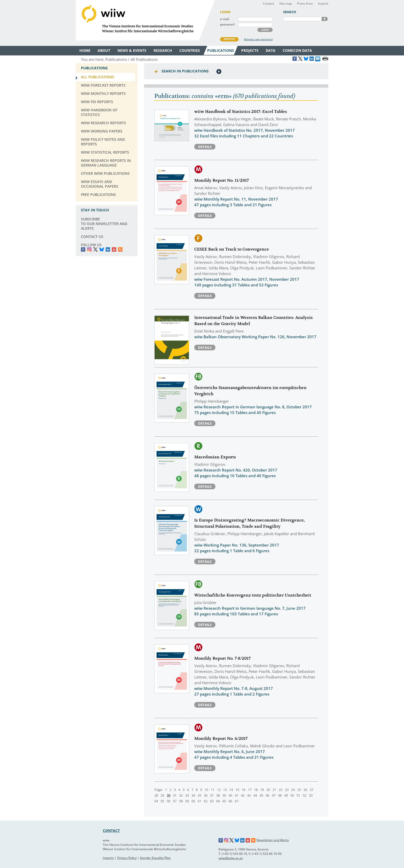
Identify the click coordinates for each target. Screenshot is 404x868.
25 (299, 790)
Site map (286, 3)
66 (230, 801)
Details (205, 147)
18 (256, 790)
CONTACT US (92, 237)
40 (230, 795)
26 (305, 790)
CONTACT (111, 830)
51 (298, 795)
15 (237, 790)
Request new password (258, 39)
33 (187, 795)
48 (280, 795)
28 (156, 795)
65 (224, 801)
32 (181, 795)
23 (287, 790)
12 (219, 790)
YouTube (114, 249)
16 (243, 790)
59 (187, 801)
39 (224, 795)
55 (162, 801)
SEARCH (325, 19)
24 (293, 790)
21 (274, 790)
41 (237, 795)
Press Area (305, 3)
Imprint (323, 3)
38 (218, 795)
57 (175, 801)
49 (286, 795)
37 (212, 795)
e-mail (225, 19)
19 (262, 790)
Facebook (83, 249)
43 (249, 795)
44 (255, 795)
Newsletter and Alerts (273, 840)
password (227, 24)
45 (261, 795)
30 (169, 795)
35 (199, 795)
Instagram (226, 840)
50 (292, 795)
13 (225, 790)
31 (175, 795)
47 (274, 795)
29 (162, 795)
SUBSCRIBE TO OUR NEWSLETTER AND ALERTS (104, 224)
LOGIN (265, 30)
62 (206, 801)
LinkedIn (108, 249)
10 (206, 790)
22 (281, 790)
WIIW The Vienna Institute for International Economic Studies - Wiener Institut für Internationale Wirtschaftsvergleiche (145, 20)
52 (305, 795)
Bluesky (102, 249)
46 (267, 795)
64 (218, 801)
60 (193, 801)
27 (312, 790)
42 (243, 795)
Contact (269, 3)
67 (237, 801)
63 (212, 801)
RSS (120, 249)
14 (231, 790)
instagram (89, 249)
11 (213, 790)
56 (169, 801)
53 (311, 795)
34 (193, 795)
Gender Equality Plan (155, 858)
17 (250, 790)
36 (206, 795)
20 (268, 790)
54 (156, 801)
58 (181, 801)
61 (199, 801)
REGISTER (229, 39)
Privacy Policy (127, 858)
